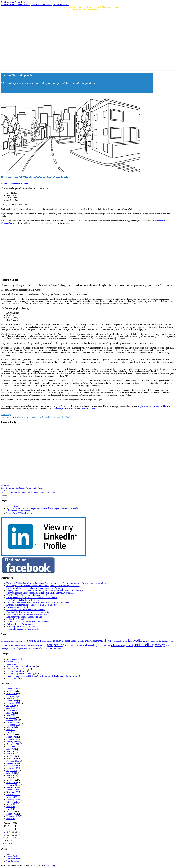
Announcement (13, 659)
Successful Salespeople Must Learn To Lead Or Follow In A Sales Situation (39, 602)
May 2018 (11, 778)
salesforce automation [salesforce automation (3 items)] (104, 646)
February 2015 (13, 816)
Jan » (10, 843)
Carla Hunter (31, 417)
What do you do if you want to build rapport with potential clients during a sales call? (43, 586)
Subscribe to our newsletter (18, 511)
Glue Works (66, 417)
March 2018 (12, 783)
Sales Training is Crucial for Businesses (23, 600)
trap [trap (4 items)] (14, 648)
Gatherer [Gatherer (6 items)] (95, 641)
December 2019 (13, 744)
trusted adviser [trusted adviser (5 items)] (39, 648)
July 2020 (11, 727)
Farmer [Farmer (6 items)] (87, 641)
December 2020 (13, 722)
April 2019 (11, 756)
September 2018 (13, 768)
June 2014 (11, 819)
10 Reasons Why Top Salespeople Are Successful (27, 614)
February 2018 (13, 785)
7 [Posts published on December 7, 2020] (5, 832)
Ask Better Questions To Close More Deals (25, 617)
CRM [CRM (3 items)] (51, 641)
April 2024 (11, 691)
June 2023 (11, 698)
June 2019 (11, 751)
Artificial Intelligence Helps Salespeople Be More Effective (32, 605)
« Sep (3, 843)
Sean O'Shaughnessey (12, 183)
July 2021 (11, 713)
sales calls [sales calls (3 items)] (81, 646)
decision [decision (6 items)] (57, 641)
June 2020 (11, 730)
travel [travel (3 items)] (26, 649)
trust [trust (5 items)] (30, 648)
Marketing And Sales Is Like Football (22, 626)
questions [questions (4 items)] (68, 645)
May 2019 (11, 754)
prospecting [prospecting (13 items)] (56, 645)
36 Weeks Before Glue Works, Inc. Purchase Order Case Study (28, 491)
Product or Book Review (17, 669)
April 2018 (11, 780)
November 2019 (13, 746)
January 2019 (12, 763)
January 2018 (12, 787)
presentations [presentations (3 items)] (27, 646)
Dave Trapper (54, 417)
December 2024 (13, 689)
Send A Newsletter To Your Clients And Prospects (28, 622)
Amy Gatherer (7, 417)
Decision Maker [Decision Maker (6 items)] (70, 641)
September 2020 (13, 725)
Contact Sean (12, 506)
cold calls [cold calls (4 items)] (15, 641)
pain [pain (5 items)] (156, 641)
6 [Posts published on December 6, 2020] (2, 832)
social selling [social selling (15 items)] (144, 645)
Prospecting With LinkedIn (18, 607)
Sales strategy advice (15, 671)
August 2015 (12, 804)
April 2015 (11, 811)
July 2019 (11, 749)
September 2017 (13, 795)
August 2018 (12, 771)
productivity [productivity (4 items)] (42, 645)
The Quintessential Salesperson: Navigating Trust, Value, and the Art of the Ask (40, 593)
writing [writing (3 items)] (59, 649)
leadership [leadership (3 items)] (117, 641)
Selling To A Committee (17, 619)
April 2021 (11, 718)
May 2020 (11, 732)
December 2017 (13, 790)
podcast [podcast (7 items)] (163, 641)
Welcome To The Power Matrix (20, 624)
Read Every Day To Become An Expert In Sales (22, 487)
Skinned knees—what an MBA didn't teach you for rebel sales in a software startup (42, 676)
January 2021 (12, 720)
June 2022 (11, 708)
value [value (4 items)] (54, 648)
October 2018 (12, 766)
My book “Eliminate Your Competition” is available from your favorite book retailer (43, 508)
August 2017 (12, 797)
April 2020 (11, 734)
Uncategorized (13, 678)
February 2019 (13, 761)
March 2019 (12, 758)
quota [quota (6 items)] (75, 645)
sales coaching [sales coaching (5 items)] (91, 645)
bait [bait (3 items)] (2, 641)
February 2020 (13, 739)
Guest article (12, 664)
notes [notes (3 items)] (152, 641)
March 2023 (12, 701)
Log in (9, 854)
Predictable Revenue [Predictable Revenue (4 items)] (15, 645)
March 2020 (12, 737)
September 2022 (13, 703)
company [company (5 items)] (23, 641)
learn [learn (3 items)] (126, 641)
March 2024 (12, 694)
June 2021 (11, 715)
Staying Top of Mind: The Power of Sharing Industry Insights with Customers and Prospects (46, 590)
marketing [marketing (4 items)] (147, 641)
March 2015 (12, 814)
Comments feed (13, 859)
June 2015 (11, 807)
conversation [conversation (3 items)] (45, 641)
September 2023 (13, 696)
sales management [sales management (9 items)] (122, 645)
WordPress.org (13, 861)
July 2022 (11, 706)
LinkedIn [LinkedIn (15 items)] (135, 640)
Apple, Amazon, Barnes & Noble (152, 406)
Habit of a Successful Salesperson (21, 666)
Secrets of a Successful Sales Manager (23, 629)
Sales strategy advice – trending (20, 673)
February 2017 (13, 799)
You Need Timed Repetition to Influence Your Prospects (30, 595)
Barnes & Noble (69, 409)
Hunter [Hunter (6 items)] (110, 641)
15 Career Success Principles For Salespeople (26, 610)
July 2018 (11, 773)
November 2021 (13, 710)
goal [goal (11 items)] (103, 640)
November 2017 (13, 792)
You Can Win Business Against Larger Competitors (28, 612)
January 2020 (12, 742)
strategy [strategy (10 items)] (160, 645)
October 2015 (12, 802)
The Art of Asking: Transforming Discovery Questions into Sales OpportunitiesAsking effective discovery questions (56, 583)
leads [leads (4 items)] (122, 641)
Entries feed (12, 856)
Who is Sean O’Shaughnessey (19, 513)
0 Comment (26, 183)
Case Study (6, 415)
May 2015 (11, 809)
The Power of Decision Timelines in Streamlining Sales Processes (35, 588)
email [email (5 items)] (80, 641)
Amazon (57, 409)
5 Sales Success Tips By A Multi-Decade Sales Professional (32, 598)
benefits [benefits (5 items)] (7, 641)
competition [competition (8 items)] (34, 641)
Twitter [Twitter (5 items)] (49, 648)
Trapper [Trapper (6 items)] (20, 648)
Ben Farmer (19, 417)
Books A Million (88, 409)
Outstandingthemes (53, 866)
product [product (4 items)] (34, 645)
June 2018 (11, 775)
